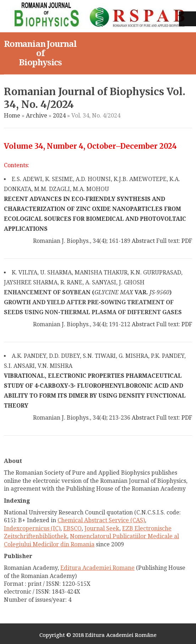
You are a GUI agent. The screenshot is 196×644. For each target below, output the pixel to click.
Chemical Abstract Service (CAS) (101, 520)
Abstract (143, 241)
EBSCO (72, 528)
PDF (187, 241)
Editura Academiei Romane (97, 568)
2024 (59, 116)
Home (12, 116)
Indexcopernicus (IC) (32, 528)
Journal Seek (102, 528)
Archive (37, 116)
